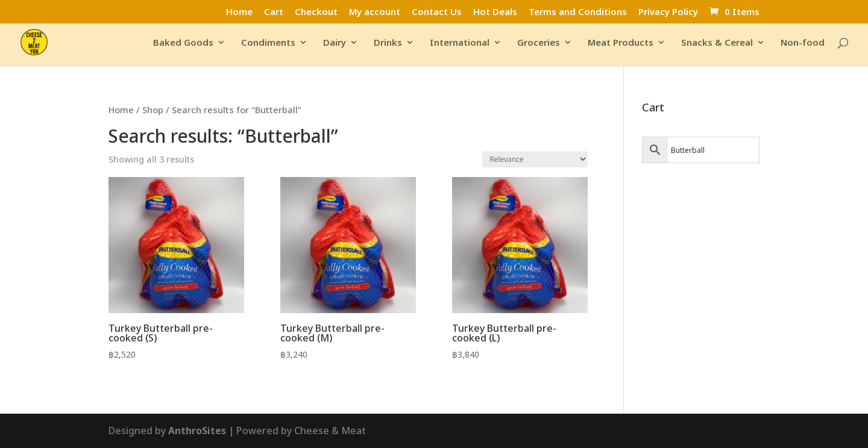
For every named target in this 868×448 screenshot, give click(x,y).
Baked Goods (183, 43)
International (460, 43)
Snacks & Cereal (717, 43)
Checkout (316, 12)
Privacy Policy (668, 12)
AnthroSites (197, 431)
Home (239, 12)
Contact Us (437, 12)
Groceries (539, 43)
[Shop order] (535, 159)
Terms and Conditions (578, 12)
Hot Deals (495, 12)
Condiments (268, 43)
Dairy (335, 43)
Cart (274, 12)
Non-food (803, 43)
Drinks (388, 43)
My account (375, 12)
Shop (153, 110)
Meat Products (621, 43)
